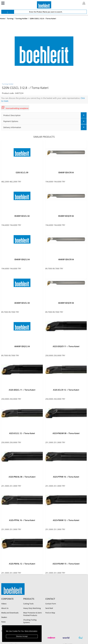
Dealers (4, 617)
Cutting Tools (28, 604)
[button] (44, 115)
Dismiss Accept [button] (22, 636)
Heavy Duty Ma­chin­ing (32, 608)
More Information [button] (31, 631)
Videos (4, 604)
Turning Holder (8, 84)
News (3, 622)
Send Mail (49, 608)
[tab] (44, 115)
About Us (5, 608)
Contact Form (51, 604)
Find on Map (50, 613)
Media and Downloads (10, 613)
